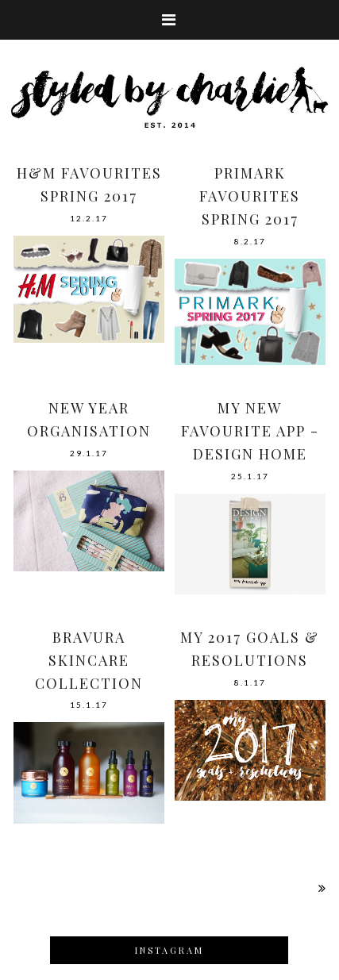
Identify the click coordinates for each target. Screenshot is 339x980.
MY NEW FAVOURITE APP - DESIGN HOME (250, 431)
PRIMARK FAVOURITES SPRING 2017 (250, 196)
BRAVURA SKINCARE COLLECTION (89, 660)
